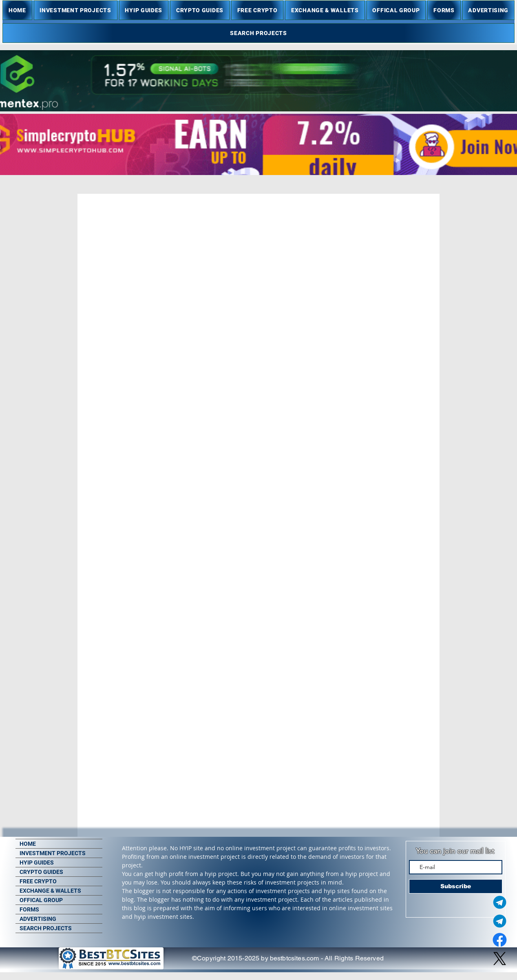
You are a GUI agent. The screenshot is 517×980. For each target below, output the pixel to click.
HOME (28, 844)
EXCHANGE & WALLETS (50, 891)
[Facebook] (500, 940)
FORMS (29, 909)
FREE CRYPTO (38, 881)
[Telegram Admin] (500, 902)
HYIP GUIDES (37, 862)
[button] (76, 10)
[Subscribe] (456, 886)
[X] (500, 959)
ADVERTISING (38, 919)
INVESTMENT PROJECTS (53, 853)
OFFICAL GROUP (41, 900)
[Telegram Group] (500, 921)
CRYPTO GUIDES (41, 872)
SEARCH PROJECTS (46, 928)
